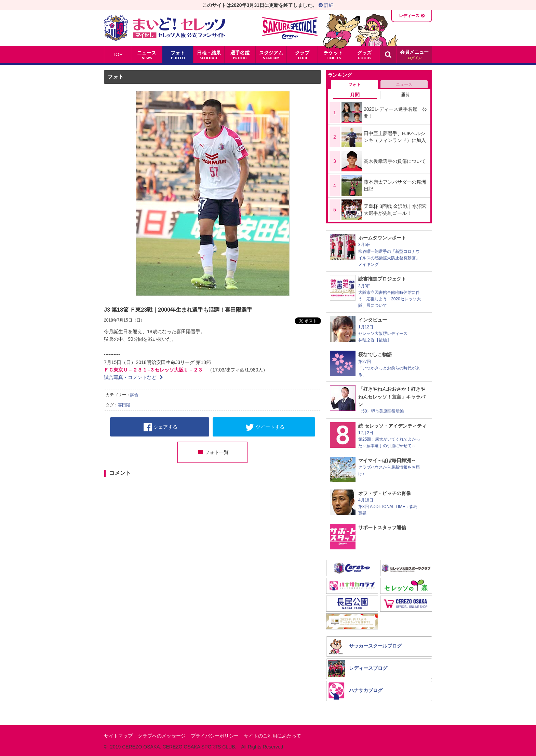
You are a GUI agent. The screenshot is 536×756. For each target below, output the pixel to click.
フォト (116, 77)
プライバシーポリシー (215, 736)
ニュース (404, 84)
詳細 (326, 5)
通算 (405, 95)
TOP (118, 54)
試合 (134, 395)
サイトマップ (118, 736)
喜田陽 (124, 405)
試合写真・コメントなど (133, 377)
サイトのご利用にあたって (272, 736)
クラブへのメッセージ (162, 736)
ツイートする (265, 427)
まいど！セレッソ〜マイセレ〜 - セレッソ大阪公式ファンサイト (165, 28)
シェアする (160, 427)
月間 (355, 95)
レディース (409, 16)
